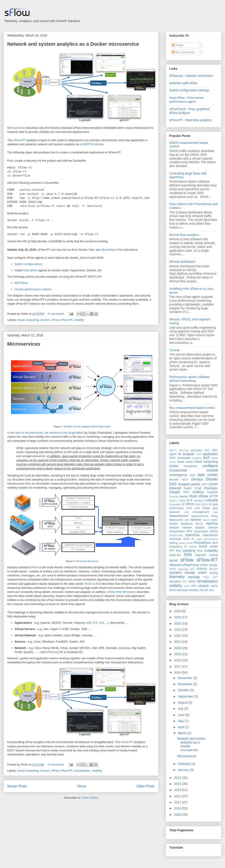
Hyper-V (174, 501)
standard (175, 573)
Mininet (196, 520)
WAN (172, 590)
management (201, 512)
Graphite (212, 492)
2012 (178, 796)
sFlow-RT (19, 140)
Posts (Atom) (90, 798)
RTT (172, 551)
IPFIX (190, 504)
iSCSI (204, 504)
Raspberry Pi (178, 547)
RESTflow (21, 283)
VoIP (187, 586)
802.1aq (184, 450)
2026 (178, 611)
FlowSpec (211, 488)
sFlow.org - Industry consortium (191, 76)
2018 (178, 660)
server (174, 560)
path (199, 539)
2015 (178, 778)
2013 (178, 790)
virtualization (82, 771)
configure (210, 466)
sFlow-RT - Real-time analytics (191, 120)
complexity (191, 466)
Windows (182, 590)
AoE (199, 454)
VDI (185, 582)
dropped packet (189, 484)
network (174, 528)
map (215, 512)
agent (173, 454)
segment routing (206, 555)
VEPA (192, 582)
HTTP (214, 496)
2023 (178, 630)
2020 (178, 648)
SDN (188, 555)
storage (190, 573)
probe (190, 543)
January (184, 770)
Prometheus (202, 543)
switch (202, 573)
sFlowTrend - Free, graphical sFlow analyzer (189, 111)
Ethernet (175, 488)
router (214, 546)
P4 (193, 539)
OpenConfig (176, 535)
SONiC (213, 565)
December (185, 678)
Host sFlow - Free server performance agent (186, 100)
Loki (186, 512)
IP (183, 504)
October (184, 690)
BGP (207, 458)
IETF (189, 501)
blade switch (185, 462)
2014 (178, 784)
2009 (178, 815)
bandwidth (184, 458)
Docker (45, 320)
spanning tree (186, 569)
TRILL (206, 577)
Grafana (198, 492)
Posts (178, 45)
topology (194, 577)
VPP (194, 586)
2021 (178, 642)
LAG (189, 508)
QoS (215, 543)
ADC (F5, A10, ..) (97, 623)
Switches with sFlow (183, 83)
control (212, 470)
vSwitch (203, 586)
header (183, 496)
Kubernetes (176, 508)
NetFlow (212, 524)
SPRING (202, 569)
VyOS (214, 586)
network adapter (193, 528)
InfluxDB (212, 500)
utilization (175, 582)
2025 (178, 617)
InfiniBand (199, 501)
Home (82, 786)
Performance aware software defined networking (189, 379)
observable (201, 531)
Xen (211, 590)
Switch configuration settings (189, 90)
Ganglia (175, 492)
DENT (185, 480)
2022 (178, 636)
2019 (178, 654)
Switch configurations (28, 264)
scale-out (175, 555)
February (184, 764)
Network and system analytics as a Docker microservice (73, 44)
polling (173, 543)
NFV (189, 531)
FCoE (198, 488)
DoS (173, 484)
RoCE (203, 546)
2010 (178, 808)
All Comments (183, 52)
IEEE (182, 501)
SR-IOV (213, 569)
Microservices (16, 128)
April (181, 727)
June (182, 715)
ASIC (172, 458)
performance (211, 539)
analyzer (189, 454)
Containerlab (178, 470)
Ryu (179, 551)
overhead (175, 539)
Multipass (187, 524)
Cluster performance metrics (33, 289)
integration (175, 504)
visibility (79, 320)
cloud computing (28, 320)
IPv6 (198, 504)
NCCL (199, 524)
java (215, 504)
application (210, 454)
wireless (194, 590)
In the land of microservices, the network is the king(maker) (45, 433)
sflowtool (175, 565)
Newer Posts (17, 786)
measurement (179, 516)
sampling (189, 551)
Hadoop (174, 496)
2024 (178, 623)
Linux (206, 508)
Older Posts (146, 786)
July (181, 709)
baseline (197, 458)
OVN (186, 539)
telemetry (177, 577)
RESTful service (93, 144)
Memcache (176, 520)
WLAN (204, 590)
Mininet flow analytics (184, 235)
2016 (178, 673)
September (186, 696)
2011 (178, 802)
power (182, 543)
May (181, 721)
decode (174, 480)
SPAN (173, 569)
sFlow (55, 320)
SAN (200, 551)
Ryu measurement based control (192, 408)
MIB (187, 520)
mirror (206, 520)
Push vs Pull (93, 584)
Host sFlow (30, 270)
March (183, 733)
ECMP (213, 484)
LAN (197, 508)
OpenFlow (193, 535)
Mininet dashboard (182, 262)
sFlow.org (52, 652)
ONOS (214, 531)
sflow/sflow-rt (109, 250)
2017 (178, 666)
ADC (215, 450)
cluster (174, 466)
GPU (186, 492)
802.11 (173, 450)
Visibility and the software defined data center (87, 427)
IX (210, 504)
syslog (214, 573)
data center (208, 475)
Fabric (188, 488)
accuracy (196, 450)
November (185, 684)
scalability (211, 551)
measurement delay (204, 516)
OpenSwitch (210, 535)
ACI (207, 450)
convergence (178, 475)
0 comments (56, 314)
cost (192, 475)
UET (215, 577)
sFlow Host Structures (87, 561)
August (183, 703)
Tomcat (174, 350)
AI (179, 454)
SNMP (204, 565)
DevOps (197, 479)
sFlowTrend (191, 565)
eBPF (205, 484)
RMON (193, 547)
